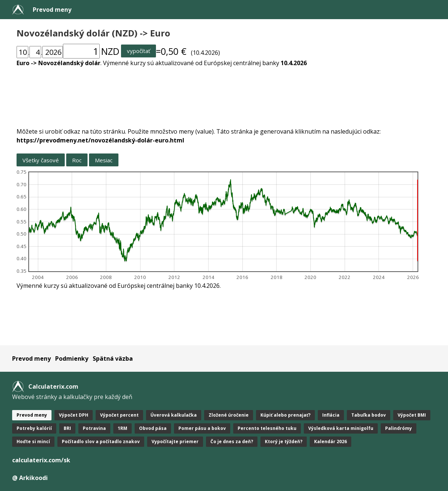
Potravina (94, 428)
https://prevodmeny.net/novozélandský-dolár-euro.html (100, 140)
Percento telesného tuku (267, 428)
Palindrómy (399, 428)
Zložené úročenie (229, 415)
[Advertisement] (224, 93)
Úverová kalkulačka (174, 415)
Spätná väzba (113, 358)
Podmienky (72, 358)
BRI (67, 428)
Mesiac (104, 160)
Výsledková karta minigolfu (341, 428)
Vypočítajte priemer (175, 441)
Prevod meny (52, 10)
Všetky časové (41, 160)
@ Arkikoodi (30, 478)
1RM (122, 428)
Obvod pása (153, 428)
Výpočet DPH (74, 415)
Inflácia (331, 415)
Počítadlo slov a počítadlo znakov (101, 441)
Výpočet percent (119, 415)
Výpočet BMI (412, 415)
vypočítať (138, 51)
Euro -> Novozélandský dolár (58, 63)
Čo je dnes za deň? (232, 441)
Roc (77, 160)
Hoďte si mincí (33, 441)
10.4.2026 (294, 63)
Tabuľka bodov (369, 415)
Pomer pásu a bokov (202, 428)
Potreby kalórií (34, 428)
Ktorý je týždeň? (284, 441)
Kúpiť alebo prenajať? (285, 415)
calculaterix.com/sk (41, 460)
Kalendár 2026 (330, 441)
